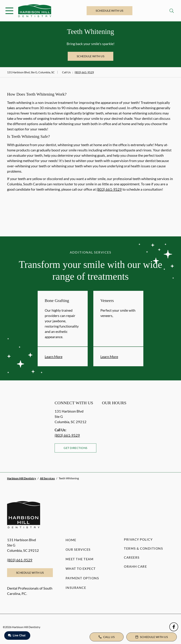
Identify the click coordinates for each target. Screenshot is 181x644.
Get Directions (75, 448)
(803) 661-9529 (84, 72)
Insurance (76, 588)
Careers (132, 557)
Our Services (78, 549)
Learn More (54, 357)
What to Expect (81, 569)
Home (71, 540)
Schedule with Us (110, 11)
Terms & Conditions (143, 548)
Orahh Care (135, 566)
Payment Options (82, 578)
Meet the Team (80, 559)
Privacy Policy (138, 539)
